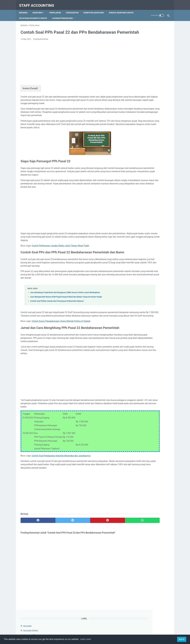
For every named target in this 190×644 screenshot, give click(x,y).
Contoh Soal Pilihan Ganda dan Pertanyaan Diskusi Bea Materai (57, 324)
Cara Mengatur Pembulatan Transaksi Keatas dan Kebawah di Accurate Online (148, 167)
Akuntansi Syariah (141, 68)
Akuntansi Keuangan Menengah (147, 54)
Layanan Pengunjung (93, 15)
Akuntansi (39, 9)
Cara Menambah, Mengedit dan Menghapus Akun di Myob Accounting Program (147, 147)
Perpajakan (57, 9)
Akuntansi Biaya (140, 45)
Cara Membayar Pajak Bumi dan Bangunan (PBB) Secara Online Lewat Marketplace (65, 315)
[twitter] (58, 550)
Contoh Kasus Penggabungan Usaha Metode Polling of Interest (61, 347)
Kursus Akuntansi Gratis (33, 15)
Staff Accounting (38, 3)
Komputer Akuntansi (95, 9)
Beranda (25, 9)
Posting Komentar (41, 44)
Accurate (137, 35)
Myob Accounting (141, 82)
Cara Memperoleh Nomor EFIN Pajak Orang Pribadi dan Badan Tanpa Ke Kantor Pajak (66, 320)
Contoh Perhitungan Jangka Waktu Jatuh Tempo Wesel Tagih (60, 260)
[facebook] (33, 550)
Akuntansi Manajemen (143, 59)
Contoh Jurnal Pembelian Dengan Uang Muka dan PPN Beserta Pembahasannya (148, 127)
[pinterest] (83, 550)
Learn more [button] (85, 639)
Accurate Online (140, 40)
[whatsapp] (108, 550)
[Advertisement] (70, 67)
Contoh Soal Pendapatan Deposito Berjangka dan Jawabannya (61, 482)
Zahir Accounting (140, 91)
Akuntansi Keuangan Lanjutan (147, 49)
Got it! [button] (182, 639)
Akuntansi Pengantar (142, 63)
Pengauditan (74, 9)
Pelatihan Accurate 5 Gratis (64, 15)
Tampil (34, 93)
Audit (135, 73)
